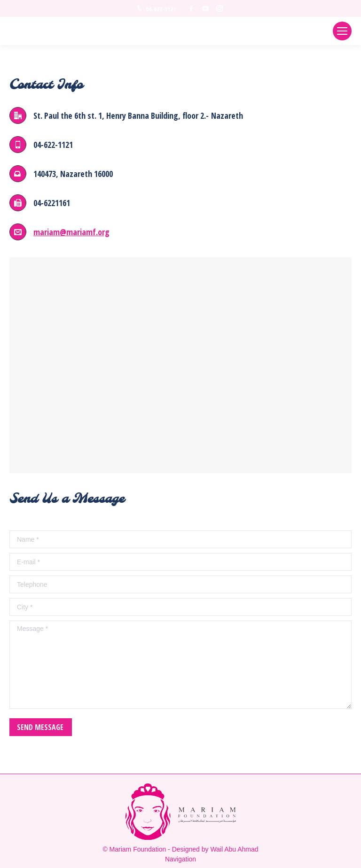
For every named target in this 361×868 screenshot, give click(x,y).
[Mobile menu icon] (342, 31)
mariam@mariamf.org (71, 232)
